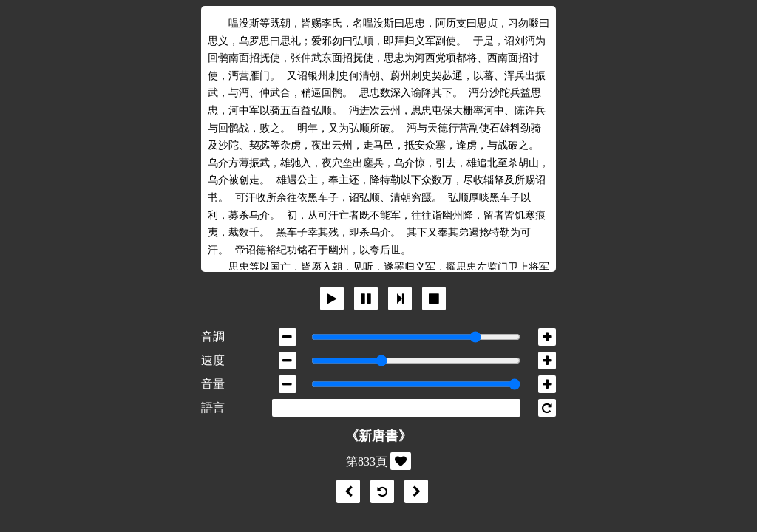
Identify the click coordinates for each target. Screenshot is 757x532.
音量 (213, 384)
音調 (213, 337)
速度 (213, 360)
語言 (213, 407)
